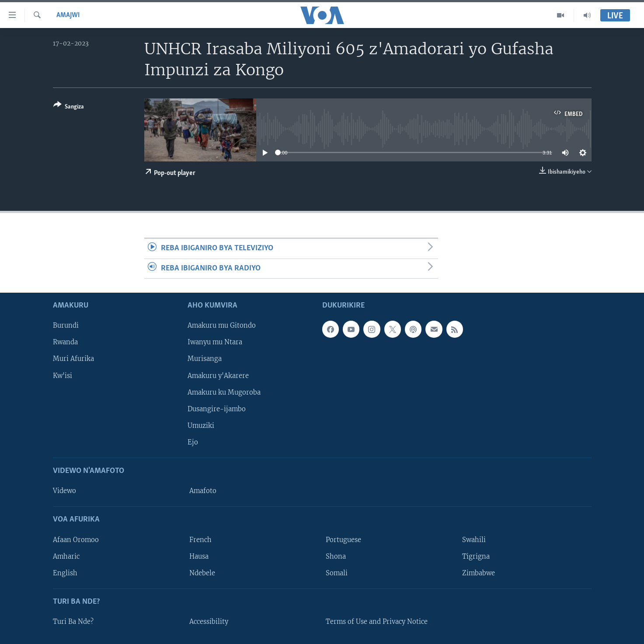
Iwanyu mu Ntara (215, 342)
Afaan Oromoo (76, 539)
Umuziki (201, 426)
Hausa (199, 556)
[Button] (69, 107)
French (200, 539)
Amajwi (68, 15)
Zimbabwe (479, 573)
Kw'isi (63, 375)
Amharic (66, 556)
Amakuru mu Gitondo (222, 325)
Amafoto (203, 491)
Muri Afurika (73, 359)
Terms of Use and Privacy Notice (377, 622)
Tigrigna (476, 556)
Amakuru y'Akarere (218, 375)
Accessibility (209, 622)
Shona (336, 556)
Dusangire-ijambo (217, 409)
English (65, 573)
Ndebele (202, 573)
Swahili (474, 539)
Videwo (64, 491)
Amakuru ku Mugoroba (224, 392)
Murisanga (205, 359)
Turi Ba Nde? (73, 622)
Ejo (193, 442)
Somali (337, 573)
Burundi (66, 325)
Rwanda (65, 342)
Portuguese (343, 539)
